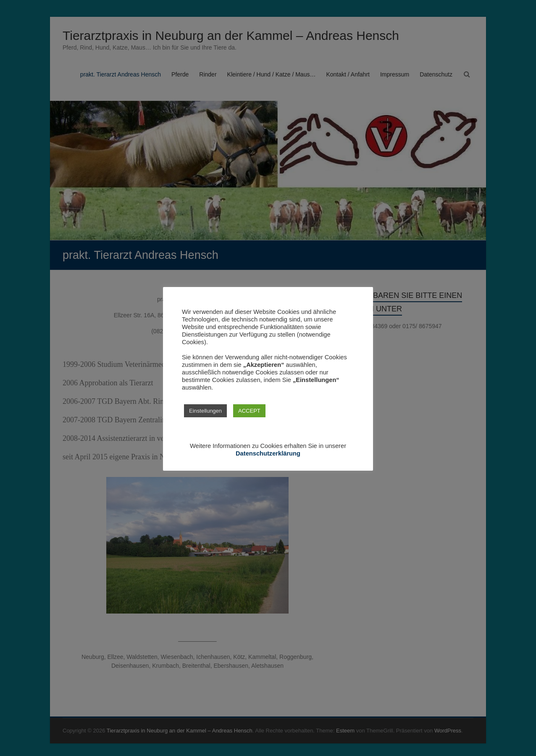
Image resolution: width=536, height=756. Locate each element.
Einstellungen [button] (205, 411)
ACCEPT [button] (249, 411)
